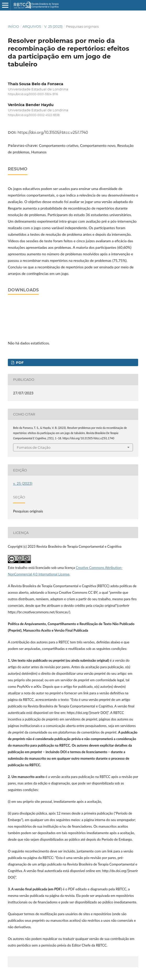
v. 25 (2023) (53, 26)
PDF (19, 362)
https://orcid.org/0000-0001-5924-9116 (33, 94)
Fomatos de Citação (34, 447)
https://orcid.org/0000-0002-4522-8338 (34, 115)
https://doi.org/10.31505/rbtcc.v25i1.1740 (53, 132)
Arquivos (32, 26)
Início (13, 26)
